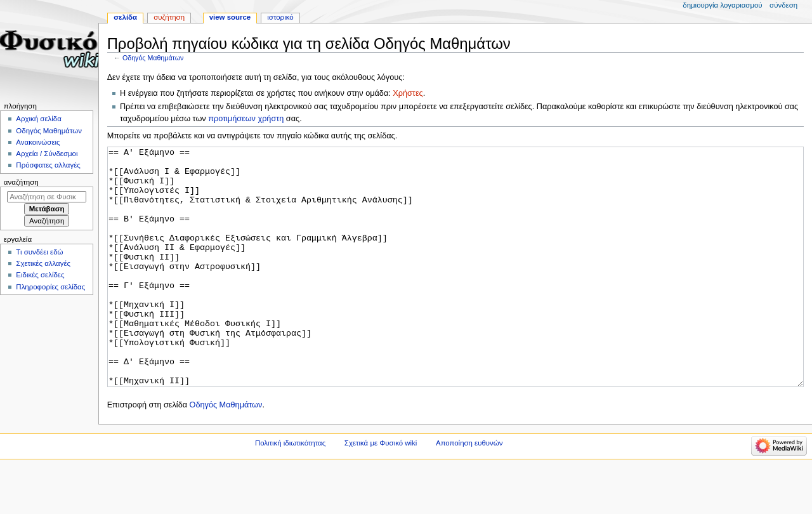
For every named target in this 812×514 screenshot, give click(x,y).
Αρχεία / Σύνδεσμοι (47, 154)
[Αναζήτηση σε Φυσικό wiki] (47, 197)
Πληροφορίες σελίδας (50, 287)
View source (230, 17)
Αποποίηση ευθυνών (469, 491)
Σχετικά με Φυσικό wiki (381, 491)
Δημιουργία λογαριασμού (722, 5)
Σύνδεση (783, 5)
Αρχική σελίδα (38, 119)
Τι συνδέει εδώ (39, 252)
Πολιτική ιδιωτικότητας (290, 491)
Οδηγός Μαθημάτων (153, 58)
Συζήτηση (169, 17)
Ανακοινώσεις (38, 142)
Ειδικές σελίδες (40, 275)
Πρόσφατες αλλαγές (48, 165)
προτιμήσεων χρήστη (246, 119)
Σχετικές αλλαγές (43, 263)
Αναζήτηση (21, 182)
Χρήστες (408, 93)
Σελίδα (125, 17)
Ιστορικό (280, 17)
